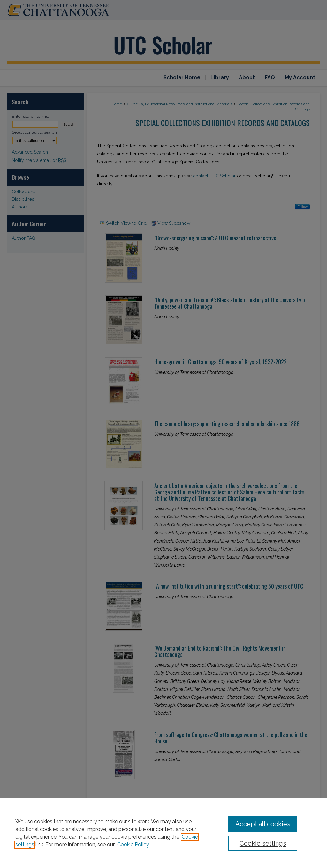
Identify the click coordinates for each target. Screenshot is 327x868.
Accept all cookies (263, 824)
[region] (163, 833)
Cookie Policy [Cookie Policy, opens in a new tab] (133, 845)
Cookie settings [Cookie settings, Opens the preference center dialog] (263, 843)
